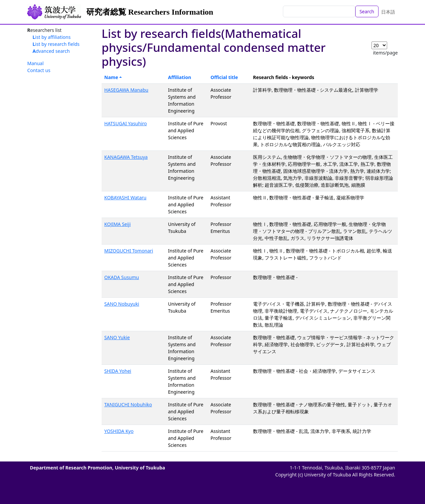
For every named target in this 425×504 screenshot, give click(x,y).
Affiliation (180, 77)
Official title (224, 77)
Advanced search (51, 51)
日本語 (388, 12)
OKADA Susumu (122, 277)
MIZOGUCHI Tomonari (129, 251)
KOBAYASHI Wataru (125, 198)
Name (111, 77)
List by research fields (56, 44)
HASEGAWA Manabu (126, 90)
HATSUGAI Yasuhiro (126, 123)
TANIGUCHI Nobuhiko (128, 404)
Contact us (39, 70)
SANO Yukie (117, 337)
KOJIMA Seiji (118, 224)
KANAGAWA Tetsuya (126, 157)
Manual (35, 63)
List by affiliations (52, 37)
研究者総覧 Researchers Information (150, 12)
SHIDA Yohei (118, 371)
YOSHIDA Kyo (119, 431)
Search (367, 11)
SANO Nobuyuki (122, 304)
